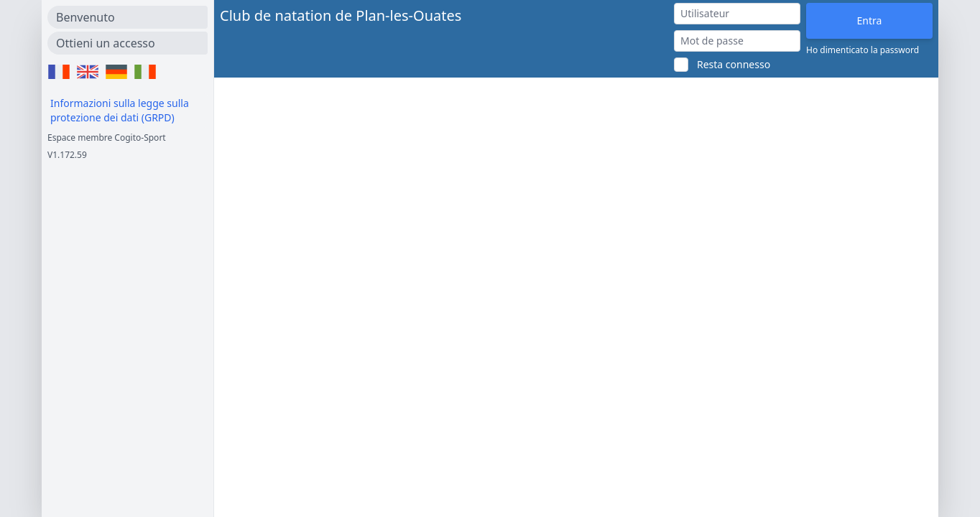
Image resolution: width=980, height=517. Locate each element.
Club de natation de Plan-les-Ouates (341, 15)
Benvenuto (85, 17)
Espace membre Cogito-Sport (107, 138)
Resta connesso (734, 64)
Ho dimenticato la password (863, 50)
